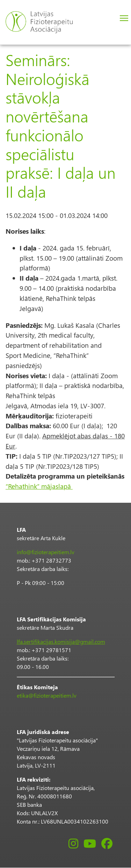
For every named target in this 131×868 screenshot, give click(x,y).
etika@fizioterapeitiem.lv (47, 695)
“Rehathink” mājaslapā (39, 486)
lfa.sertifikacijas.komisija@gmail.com (61, 641)
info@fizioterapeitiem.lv (46, 552)
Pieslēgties (106, 19)
